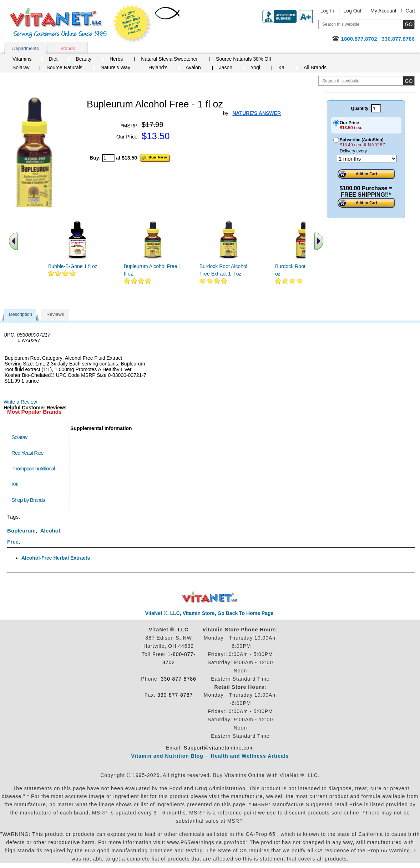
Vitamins (22, 59)
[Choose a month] (367, 159)
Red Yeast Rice (27, 453)
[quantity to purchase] (108, 158)
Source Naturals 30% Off (244, 59)
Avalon (193, 67)
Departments (25, 48)
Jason (226, 67)
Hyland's (158, 67)
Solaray (21, 67)
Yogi (255, 67)
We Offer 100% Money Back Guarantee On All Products (132, 24)
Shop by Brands (30, 500)
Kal (282, 67)
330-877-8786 (179, 679)
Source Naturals (64, 67)
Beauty (84, 59)
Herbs (116, 59)
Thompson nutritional (33, 468)
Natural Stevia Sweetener (169, 59)
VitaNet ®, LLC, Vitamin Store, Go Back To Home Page (209, 613)
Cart (410, 11)
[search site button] (409, 81)
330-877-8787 (175, 695)
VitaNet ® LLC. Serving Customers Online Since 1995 (59, 23)
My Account (383, 11)
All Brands (315, 67)
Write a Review (20, 402)
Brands (68, 48)
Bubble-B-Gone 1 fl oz (73, 266)
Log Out (353, 11)
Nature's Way (115, 67)
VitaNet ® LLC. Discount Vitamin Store (210, 597)
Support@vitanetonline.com (219, 748)
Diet (53, 59)
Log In (327, 11)
